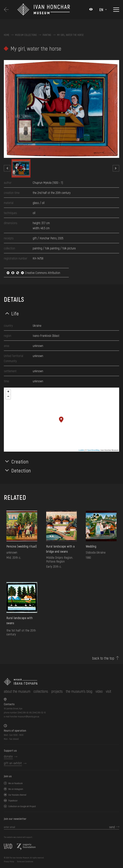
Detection (21, 470)
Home (7, 35)
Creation (20, 461)
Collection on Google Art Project (22, 806)
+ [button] (8, 392)
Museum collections (26, 35)
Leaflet (81, 450)
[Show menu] (116, 10)
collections (41, 691)
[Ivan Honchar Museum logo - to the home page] (52, 10)
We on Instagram (16, 789)
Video (99, 691)
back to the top (103, 658)
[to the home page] (57, 682)
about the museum (17, 691)
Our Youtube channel (17, 795)
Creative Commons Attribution (33, 273)
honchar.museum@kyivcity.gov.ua (25, 716)
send (112, 827)
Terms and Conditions (25, 861)
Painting (47, 35)
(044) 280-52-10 (39, 712)
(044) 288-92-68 (25, 712)
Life (15, 313)
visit (108, 691)
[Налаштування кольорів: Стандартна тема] (91, 10)
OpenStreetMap (93, 450)
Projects (57, 691)
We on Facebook (15, 783)
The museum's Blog (79, 691)
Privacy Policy (9, 861)
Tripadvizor (13, 801)
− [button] (8, 397)
